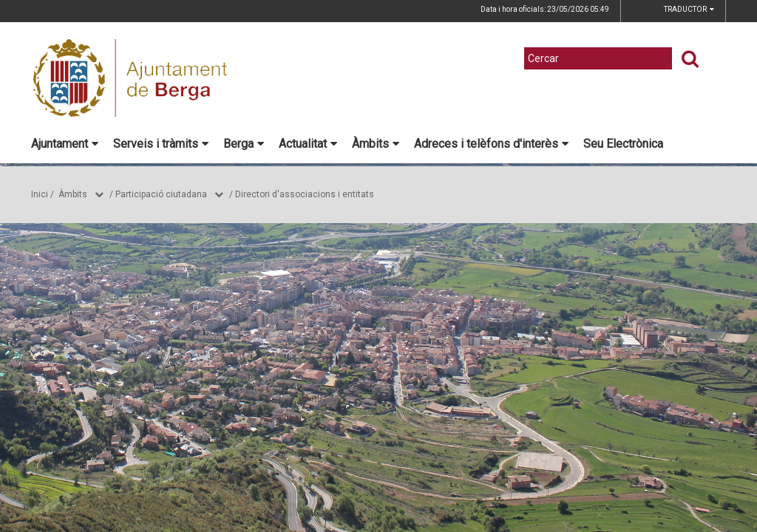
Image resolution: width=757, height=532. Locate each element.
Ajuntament (65, 144)
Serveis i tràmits (161, 144)
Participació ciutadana (161, 194)
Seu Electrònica (623, 144)
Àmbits (376, 144)
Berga (244, 144)
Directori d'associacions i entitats (305, 194)
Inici (40, 194)
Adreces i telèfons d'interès (491, 144)
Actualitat (308, 144)
